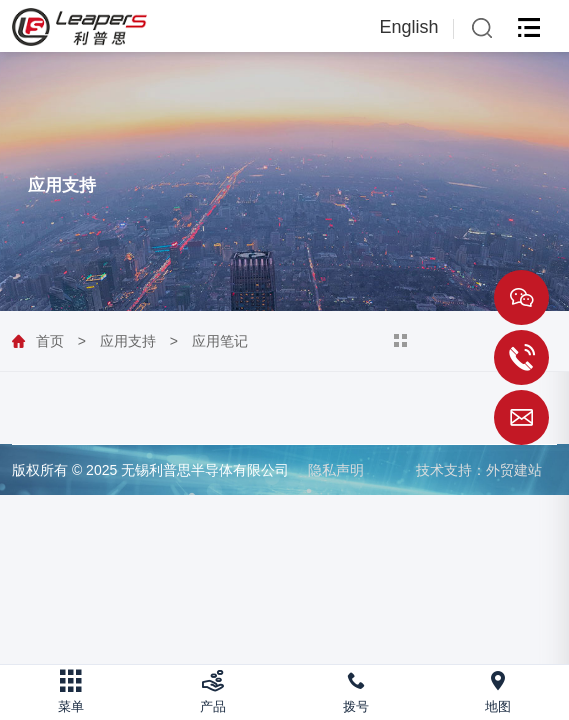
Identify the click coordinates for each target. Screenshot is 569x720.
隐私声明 (336, 470)
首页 (50, 341)
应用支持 (128, 341)
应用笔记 (220, 341)
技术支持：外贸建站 (479, 470)
